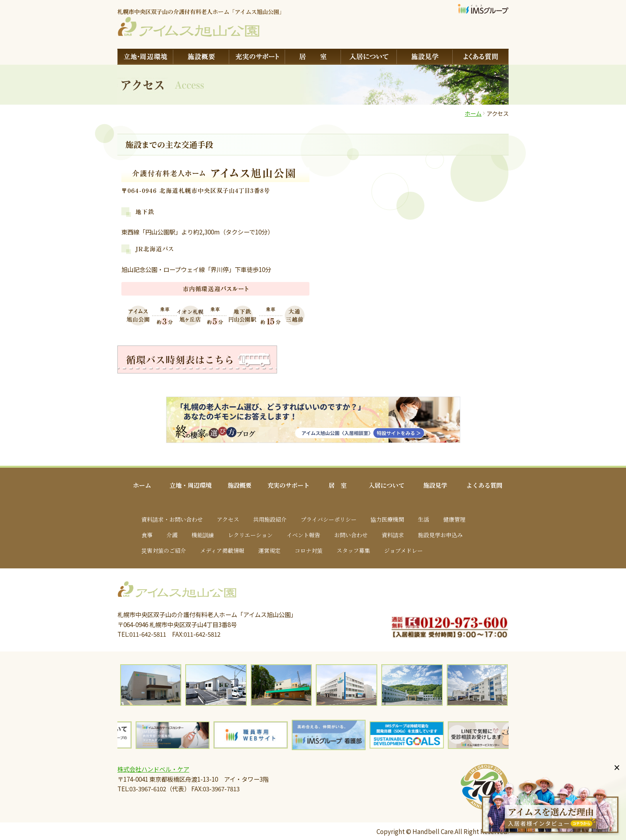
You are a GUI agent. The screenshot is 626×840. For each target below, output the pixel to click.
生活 (424, 519)
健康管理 (454, 519)
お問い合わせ (351, 535)
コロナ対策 (309, 550)
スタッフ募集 (353, 550)
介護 (172, 535)
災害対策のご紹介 (164, 550)
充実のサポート (288, 485)
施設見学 (435, 485)
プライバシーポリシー (329, 519)
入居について (386, 485)
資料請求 (393, 535)
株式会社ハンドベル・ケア (153, 769)
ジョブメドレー (403, 550)
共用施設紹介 (270, 519)
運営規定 (269, 550)
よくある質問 (484, 485)
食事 (147, 535)
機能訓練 (203, 535)
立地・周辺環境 (191, 485)
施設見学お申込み (440, 535)
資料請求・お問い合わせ (172, 519)
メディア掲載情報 (222, 550)
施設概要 (240, 485)
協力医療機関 (387, 519)
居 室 (338, 485)
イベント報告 (303, 535)
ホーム (473, 113)
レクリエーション (250, 535)
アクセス (228, 519)
